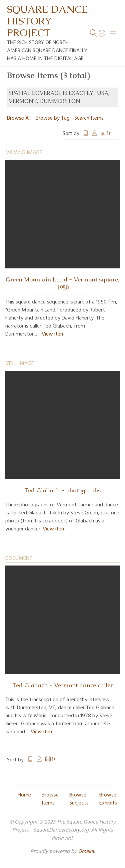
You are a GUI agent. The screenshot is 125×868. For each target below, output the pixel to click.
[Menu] (113, 33)
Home (24, 795)
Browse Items (50, 799)
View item (53, 334)
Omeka (86, 852)
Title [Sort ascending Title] (86, 134)
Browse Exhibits (108, 799)
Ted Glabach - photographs (62, 490)
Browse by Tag (53, 118)
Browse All (19, 118)
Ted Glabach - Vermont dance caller (62, 685)
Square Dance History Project (47, 21)
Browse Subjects (79, 799)
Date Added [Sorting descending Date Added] (106, 134)
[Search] (102, 33)
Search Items (89, 118)
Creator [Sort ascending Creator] (95, 134)
